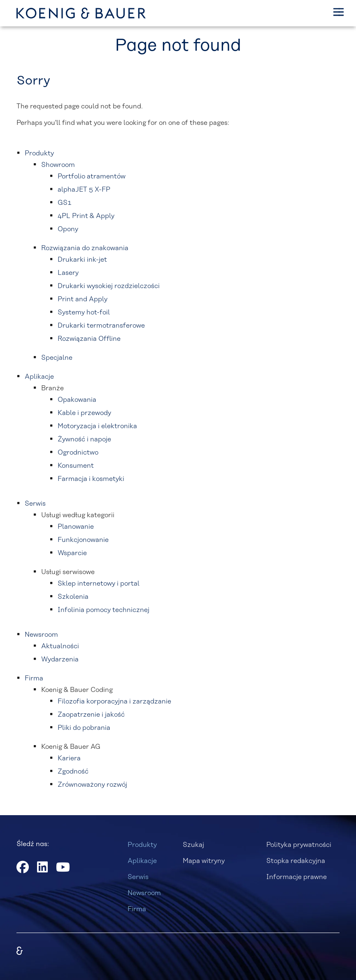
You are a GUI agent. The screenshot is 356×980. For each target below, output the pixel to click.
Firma (137, 909)
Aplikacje (142, 861)
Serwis (138, 877)
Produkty (142, 845)
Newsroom (144, 893)
